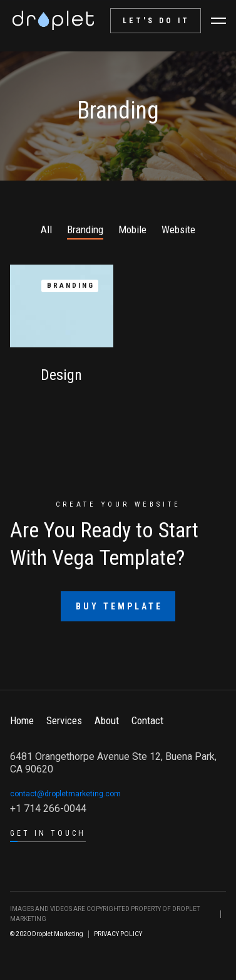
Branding (85, 229)
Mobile (132, 229)
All (46, 229)
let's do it (156, 21)
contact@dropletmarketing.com (65, 794)
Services (64, 720)
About (107, 720)
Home (22, 720)
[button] (218, 21)
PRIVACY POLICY (118, 934)
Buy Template (119, 606)
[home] (53, 20)
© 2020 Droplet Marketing (47, 934)
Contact (147, 720)
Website (178, 229)
